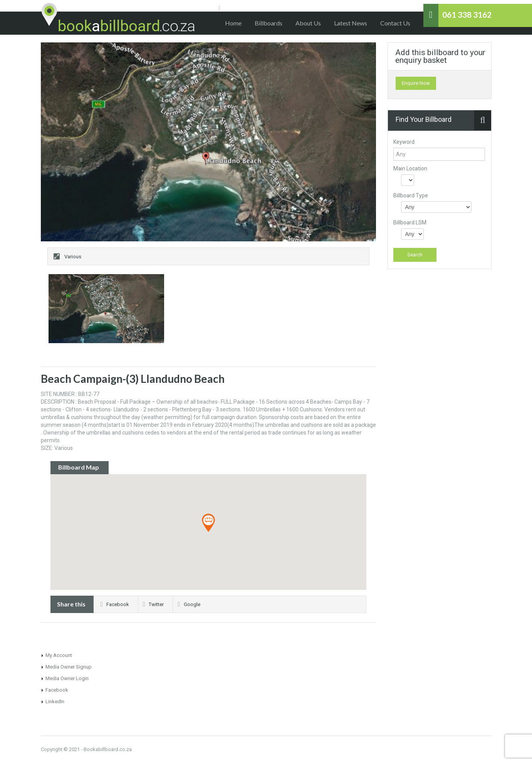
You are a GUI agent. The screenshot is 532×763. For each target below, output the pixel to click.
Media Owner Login (67, 678)
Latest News (351, 23)
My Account (59, 655)
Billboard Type (411, 195)
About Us (308, 23)
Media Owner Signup (69, 667)
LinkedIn (55, 702)
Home (233, 23)
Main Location (410, 168)
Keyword (404, 142)
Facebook (115, 604)
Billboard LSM (410, 222)
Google (189, 604)
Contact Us (395, 23)
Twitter (153, 604)
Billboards (269, 23)
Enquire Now (416, 83)
